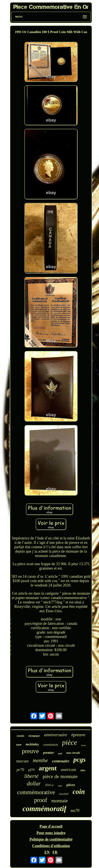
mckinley (32, 744)
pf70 (31, 770)
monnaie (60, 801)
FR (55, 852)
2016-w (49, 785)
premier (48, 753)
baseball (64, 794)
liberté (31, 776)
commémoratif (44, 809)
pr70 (20, 770)
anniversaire (56, 735)
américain (69, 770)
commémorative (36, 792)
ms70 (75, 810)
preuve (30, 751)
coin (79, 792)
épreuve (78, 735)
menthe (40, 760)
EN (47, 852)
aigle (60, 786)
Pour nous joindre (51, 833)
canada (20, 736)
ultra (83, 770)
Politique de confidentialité (51, 839)
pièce (70, 742)
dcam (84, 745)
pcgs (79, 759)
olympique (34, 736)
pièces (71, 785)
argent (48, 768)
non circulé (73, 753)
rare (19, 745)
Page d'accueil (51, 826)
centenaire (61, 761)
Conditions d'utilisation (51, 846)
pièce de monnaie (60, 776)
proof (41, 800)
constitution (50, 745)
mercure (22, 761)
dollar (34, 784)
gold (60, 753)
